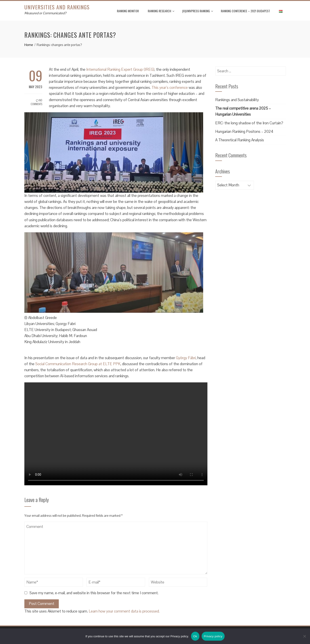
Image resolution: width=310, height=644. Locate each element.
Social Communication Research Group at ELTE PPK (78, 364)
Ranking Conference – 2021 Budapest (245, 11)
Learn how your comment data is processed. (124, 611)
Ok (195, 636)
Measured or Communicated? (45, 13)
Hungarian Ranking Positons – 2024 (244, 131)
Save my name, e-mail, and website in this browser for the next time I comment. (94, 593)
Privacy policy (213, 636)
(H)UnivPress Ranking (198, 11)
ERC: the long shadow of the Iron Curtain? (249, 123)
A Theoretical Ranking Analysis (240, 140)
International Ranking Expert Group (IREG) (120, 69)
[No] (304, 636)
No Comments (36, 102)
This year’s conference (170, 88)
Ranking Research (161, 11)
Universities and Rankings (57, 7)
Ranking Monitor (128, 11)
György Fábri (186, 358)
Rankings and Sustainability (237, 100)
